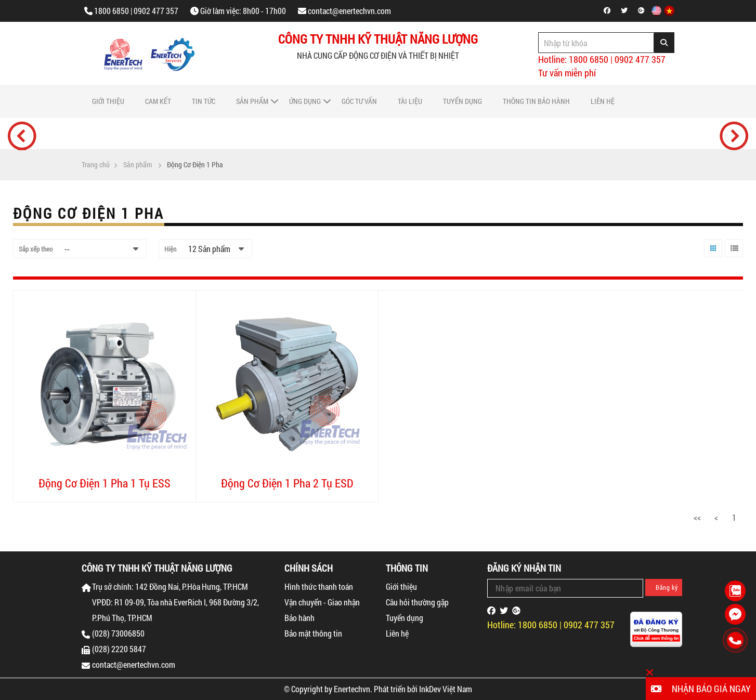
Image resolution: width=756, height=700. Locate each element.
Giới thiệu (108, 101)
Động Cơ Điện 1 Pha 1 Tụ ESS (105, 483)
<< (697, 517)
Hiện (170, 249)
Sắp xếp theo (36, 249)
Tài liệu (410, 101)
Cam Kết (158, 101)
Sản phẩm (252, 101)
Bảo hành (299, 618)
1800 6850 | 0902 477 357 (136, 11)
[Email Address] (565, 588)
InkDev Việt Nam (446, 689)
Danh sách (733, 257)
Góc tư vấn (359, 101)
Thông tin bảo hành (536, 101)
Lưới (711, 257)
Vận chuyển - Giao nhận (322, 602)
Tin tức (204, 101)
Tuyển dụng (462, 101)
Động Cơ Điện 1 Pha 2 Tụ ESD (287, 483)
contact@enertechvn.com (349, 11)
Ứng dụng (305, 101)
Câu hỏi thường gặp (417, 602)
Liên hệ (603, 101)
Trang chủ (96, 165)
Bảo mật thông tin (313, 633)
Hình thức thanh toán (319, 586)
